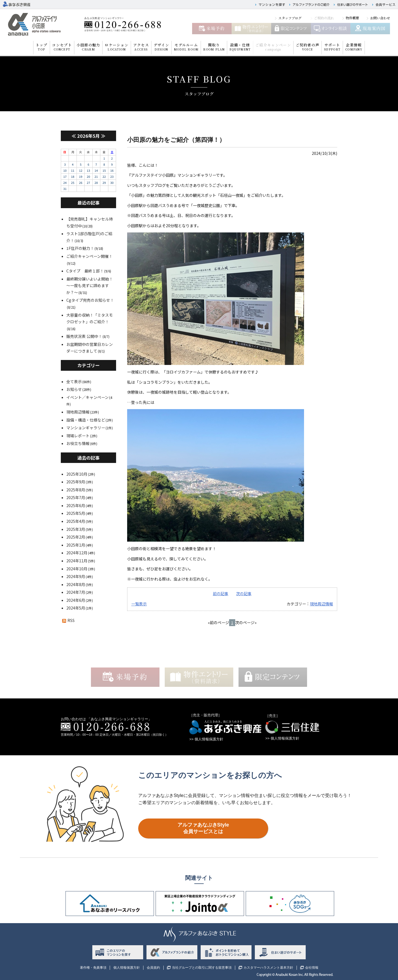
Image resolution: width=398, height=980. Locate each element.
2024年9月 (76, 576)
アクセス (141, 47)
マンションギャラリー (86, 428)
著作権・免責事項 (93, 968)
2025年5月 (76, 513)
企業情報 (354, 47)
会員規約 (153, 968)
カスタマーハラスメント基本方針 (268, 968)
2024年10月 (77, 569)
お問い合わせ (380, 18)
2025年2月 (76, 537)
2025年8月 (76, 490)
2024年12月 (77, 553)
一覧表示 (139, 604)
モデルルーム (186, 47)
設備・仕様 (240, 47)
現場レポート (78, 436)
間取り (214, 47)
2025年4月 (76, 521)
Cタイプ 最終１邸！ (85, 271)
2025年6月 (76, 505)
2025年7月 (76, 497)
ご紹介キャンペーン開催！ (89, 256)
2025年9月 (76, 482)
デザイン (161, 47)
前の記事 (221, 594)
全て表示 (74, 382)
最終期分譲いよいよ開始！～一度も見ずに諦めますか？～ (90, 286)
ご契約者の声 (308, 47)
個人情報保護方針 (127, 968)
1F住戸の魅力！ (80, 248)
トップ (42, 47)
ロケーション (117, 47)
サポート (332, 47)
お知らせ (74, 389)
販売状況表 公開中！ (84, 336)
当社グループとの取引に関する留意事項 (202, 968)
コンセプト (62, 47)
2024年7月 (76, 592)
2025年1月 (76, 545)
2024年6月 (76, 600)
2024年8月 (76, 584)
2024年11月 (77, 561)
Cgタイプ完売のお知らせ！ (90, 300)
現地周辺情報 (321, 604)
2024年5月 (76, 608)
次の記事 (244, 594)
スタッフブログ (290, 18)
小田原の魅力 (88, 47)
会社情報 (312, 968)
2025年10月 (77, 474)
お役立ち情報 (78, 443)
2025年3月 (76, 529)
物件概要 (352, 18)
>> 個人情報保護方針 (206, 739)
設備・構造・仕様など (86, 420)
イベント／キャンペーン (87, 397)
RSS (68, 620)
